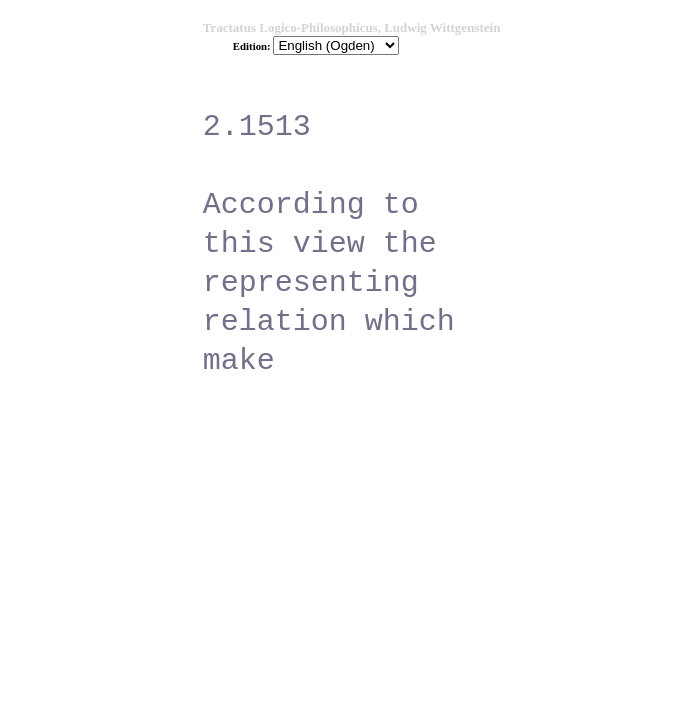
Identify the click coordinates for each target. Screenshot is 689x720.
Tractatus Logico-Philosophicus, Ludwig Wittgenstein (352, 27)
